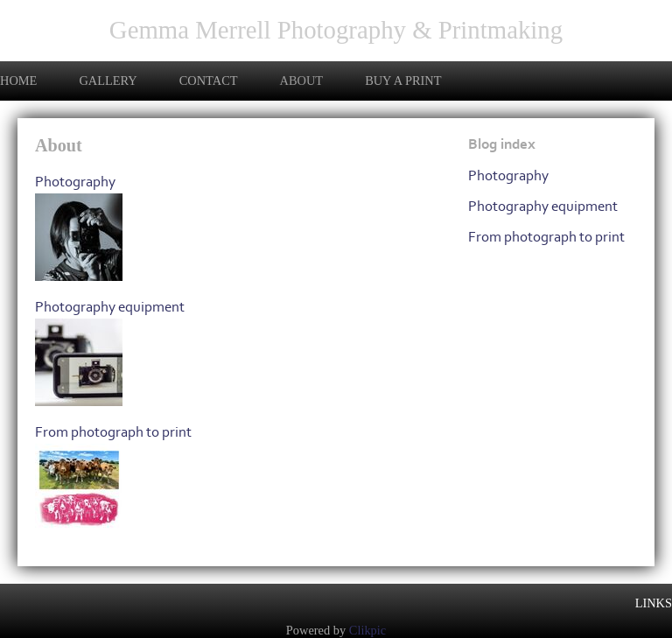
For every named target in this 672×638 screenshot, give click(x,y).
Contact (209, 81)
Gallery (108, 81)
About (302, 81)
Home (18, 81)
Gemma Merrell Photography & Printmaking (336, 30)
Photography (75, 182)
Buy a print (403, 81)
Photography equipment (110, 307)
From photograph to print (113, 432)
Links (654, 603)
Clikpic (367, 630)
